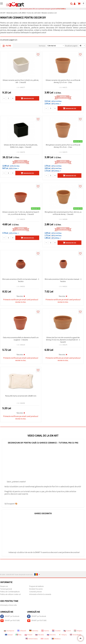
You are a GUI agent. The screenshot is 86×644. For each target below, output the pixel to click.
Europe (9, 635)
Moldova (56, 639)
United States (32, 639)
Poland (28, 635)
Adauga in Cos (27, 98)
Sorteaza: (42, 46)
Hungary (78, 631)
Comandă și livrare (35, 592)
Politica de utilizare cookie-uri (10, 594)
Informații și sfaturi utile (9, 605)
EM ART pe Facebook (10, 616)
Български (9, 631)
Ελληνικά (22, 631)
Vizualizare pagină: (71, 46)
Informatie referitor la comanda (40, 594)
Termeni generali (6, 589)
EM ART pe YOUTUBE (10, 621)
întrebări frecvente (36, 589)
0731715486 (61, 9)
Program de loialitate (36, 586)
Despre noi (4, 586)
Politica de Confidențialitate (10, 592)
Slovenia (51, 635)
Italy (19, 635)
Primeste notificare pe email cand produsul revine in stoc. (21, 301)
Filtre (7, 46)
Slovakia (40, 635)
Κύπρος (63, 635)
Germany (34, 631)
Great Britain (76, 635)
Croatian (56, 631)
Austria (45, 631)
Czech (67, 631)
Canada (45, 639)
